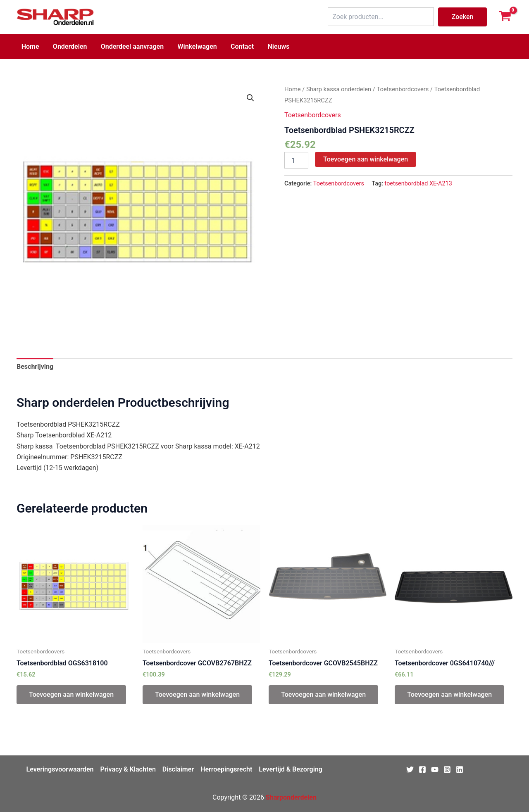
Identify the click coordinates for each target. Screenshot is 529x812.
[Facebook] (422, 769)
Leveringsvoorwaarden (60, 769)
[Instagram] (447, 769)
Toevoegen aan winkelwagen (366, 159)
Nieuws (275, 46)
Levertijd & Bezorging (291, 769)
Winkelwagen (195, 46)
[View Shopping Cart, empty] (505, 17)
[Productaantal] (296, 160)
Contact (240, 46)
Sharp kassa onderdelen (339, 89)
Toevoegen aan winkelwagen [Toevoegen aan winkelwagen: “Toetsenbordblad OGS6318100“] (71, 694)
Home (30, 46)
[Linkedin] (460, 769)
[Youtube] (435, 769)
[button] (250, 98)
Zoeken (463, 17)
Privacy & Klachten (128, 769)
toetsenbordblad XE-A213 (418, 184)
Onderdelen (69, 46)
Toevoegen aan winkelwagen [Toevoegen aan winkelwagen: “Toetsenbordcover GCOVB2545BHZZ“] (323, 694)
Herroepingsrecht (226, 769)
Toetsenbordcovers (403, 89)
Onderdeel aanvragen (131, 46)
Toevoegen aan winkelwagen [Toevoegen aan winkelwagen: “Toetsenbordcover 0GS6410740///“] (449, 694)
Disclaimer (178, 769)
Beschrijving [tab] (35, 367)
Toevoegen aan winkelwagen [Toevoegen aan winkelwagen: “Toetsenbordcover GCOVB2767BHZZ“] (197, 694)
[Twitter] (410, 769)
